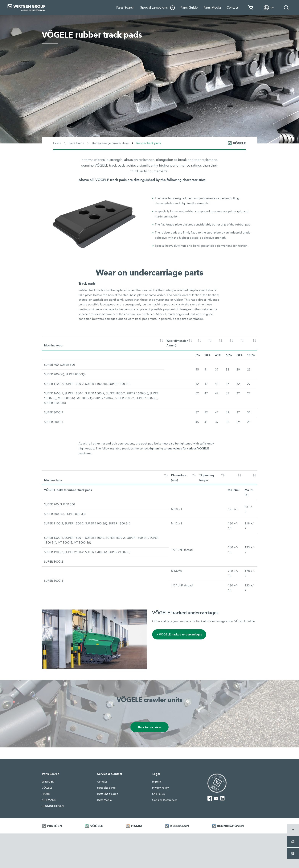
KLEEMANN (49, 800)
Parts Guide (189, 8)
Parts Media (212, 8)
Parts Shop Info (106, 788)
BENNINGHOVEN (53, 806)
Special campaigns (158, 8)
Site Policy (159, 794)
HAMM (46, 794)
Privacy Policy (160, 788)
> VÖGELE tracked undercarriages (179, 634)
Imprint (157, 782)
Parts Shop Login (108, 794)
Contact (232, 8)
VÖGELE (47, 788)
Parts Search (125, 8)
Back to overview (149, 727)
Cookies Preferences (165, 800)
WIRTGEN (48, 782)
